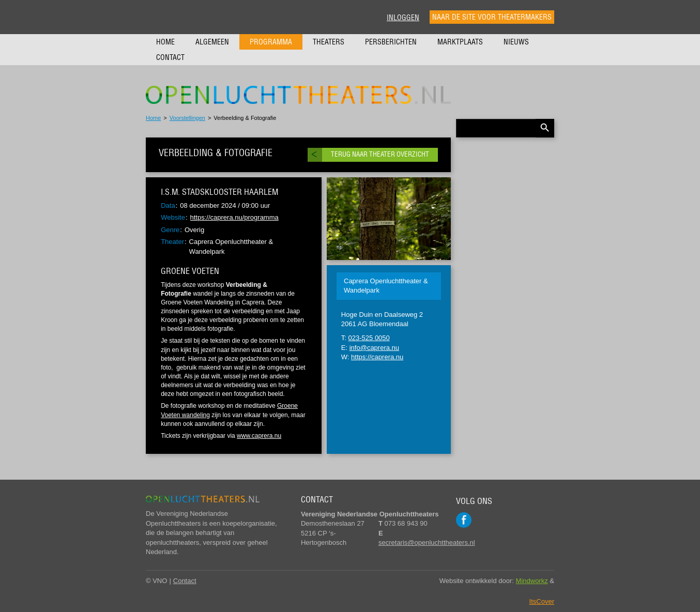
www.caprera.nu (259, 436)
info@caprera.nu (374, 348)
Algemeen (212, 42)
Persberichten (391, 42)
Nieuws (516, 42)
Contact (170, 57)
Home (165, 42)
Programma (271, 42)
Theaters (329, 42)
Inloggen (403, 18)
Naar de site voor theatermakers (492, 17)
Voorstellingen (187, 118)
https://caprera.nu (377, 357)
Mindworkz (532, 581)
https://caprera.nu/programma (234, 217)
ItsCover (542, 601)
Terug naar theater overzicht (380, 154)
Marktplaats (460, 42)
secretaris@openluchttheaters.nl (427, 542)
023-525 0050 (369, 338)
